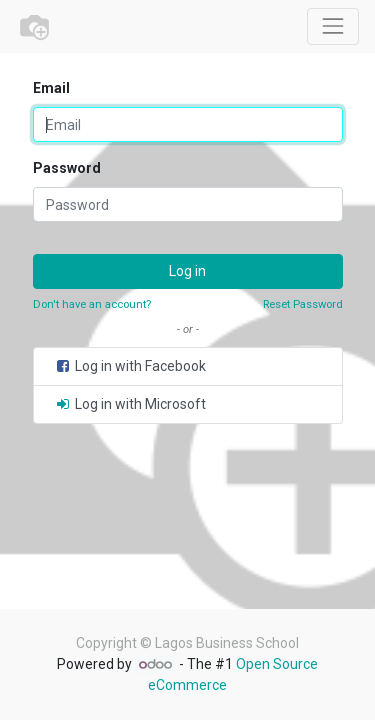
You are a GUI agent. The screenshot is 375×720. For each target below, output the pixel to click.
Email (51, 88)
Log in (187, 271)
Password (67, 168)
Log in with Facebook (130, 366)
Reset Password (303, 304)
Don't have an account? (92, 304)
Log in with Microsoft (130, 404)
